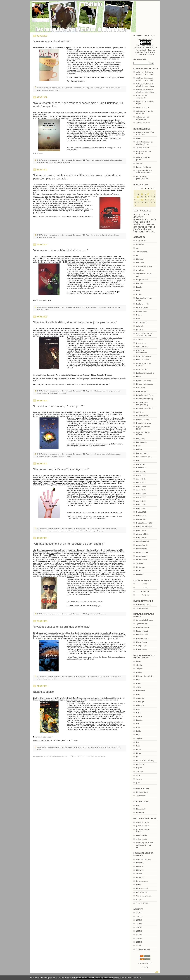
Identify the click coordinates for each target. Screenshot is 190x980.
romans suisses (142, 556)
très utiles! (140, 574)
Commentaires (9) (79, 307)
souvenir (53, 162)
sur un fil (139, 900)
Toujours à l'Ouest (143, 903)
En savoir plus (136, 978)
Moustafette (140, 764)
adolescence (141, 219)
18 (142, 200)
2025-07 (139, 927)
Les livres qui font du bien (145, 373)
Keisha (139, 731)
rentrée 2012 (141, 479)
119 (87, 756)
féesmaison (140, 878)
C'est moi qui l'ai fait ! (144, 605)
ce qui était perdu (96, 391)
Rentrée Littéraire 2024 (144, 523)
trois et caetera (95, 88)
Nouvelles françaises (144, 423)
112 (66, 756)
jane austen (41, 456)
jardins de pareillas (143, 826)
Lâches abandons (143, 360)
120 (90, 756)
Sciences (140, 563)
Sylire (138, 775)
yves (138, 783)
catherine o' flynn (108, 391)
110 (59, 756)
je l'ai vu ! (140, 330)
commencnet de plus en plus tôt (72, 531)
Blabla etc (140, 870)
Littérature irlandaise (143, 380)
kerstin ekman (111, 747)
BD (137, 255)
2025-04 (139, 939)
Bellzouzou (140, 866)
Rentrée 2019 (141, 505)
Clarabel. (41, 154)
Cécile (138, 687)
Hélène (139, 713)
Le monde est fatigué (144, 167)
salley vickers (105, 88)
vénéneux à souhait (43, 310)
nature (39, 750)
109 (56, 756)
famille (137, 224)
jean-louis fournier (143, 229)
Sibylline (139, 739)
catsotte (139, 874)
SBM (107, 444)
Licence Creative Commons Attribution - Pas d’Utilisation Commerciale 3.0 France (145, 52)
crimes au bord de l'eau (98, 747)
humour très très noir (113, 307)
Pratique (139, 449)
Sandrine (139, 772)
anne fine (145, 222)
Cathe (138, 683)
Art (137, 248)
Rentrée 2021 (141, 512)
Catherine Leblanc (143, 627)
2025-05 (139, 935)
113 (69, 756)
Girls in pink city (142, 839)
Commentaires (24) (79, 391)
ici (85, 81)
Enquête (139, 287)
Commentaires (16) (79, 614)
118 (84, 756)
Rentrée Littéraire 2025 (144, 527)
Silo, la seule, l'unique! (144, 896)
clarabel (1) (140, 698)
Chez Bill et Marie (142, 822)
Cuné (83, 516)
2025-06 (139, 931)
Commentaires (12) (79, 677)
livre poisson (141, 388)
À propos (145, 967)
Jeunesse (140, 339)
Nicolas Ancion (142, 642)
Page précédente (39, 756)
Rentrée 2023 (141, 519)
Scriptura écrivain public (145, 620)
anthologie (140, 244)
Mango (139, 753)
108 (53, 756)
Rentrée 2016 (141, 494)
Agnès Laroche (142, 624)
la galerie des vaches (144, 356)
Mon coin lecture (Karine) (145, 761)
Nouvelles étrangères (144, 419)
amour (137, 214)
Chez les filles (87, 513)
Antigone (139, 111)
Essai (138, 291)
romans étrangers (142, 541)
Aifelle (138, 78)
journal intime (141, 343)
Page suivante (100, 756)
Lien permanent (66, 88)
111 (63, 756)
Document (140, 283)
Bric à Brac (140, 263)
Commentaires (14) (79, 160)
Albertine (139, 665)
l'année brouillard (109, 160)
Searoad (139, 163)
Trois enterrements (143, 148)
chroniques (140, 270)
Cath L (139, 84)
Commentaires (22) (79, 454)
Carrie (147, 107)
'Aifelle (75, 516)
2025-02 (139, 946)
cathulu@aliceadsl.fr (145, 964)
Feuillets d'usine (142, 308)
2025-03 (139, 942)
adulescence (56, 531)
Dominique (140, 705)
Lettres (139, 377)
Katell (138, 724)
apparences (41, 90)
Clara (138, 695)
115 (75, 756)
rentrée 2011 (141, 475)
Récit (138, 461)
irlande (117, 235)
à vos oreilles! (141, 241)
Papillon (139, 768)
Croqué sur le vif (142, 280)
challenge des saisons (144, 266)
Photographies (141, 442)
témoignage (140, 567)
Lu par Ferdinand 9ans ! (145, 408)
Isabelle (139, 716)
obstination (60, 162)
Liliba (138, 805)
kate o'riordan (109, 235)
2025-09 (139, 920)
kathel (138, 728)
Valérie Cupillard (142, 608)
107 (50, 756)
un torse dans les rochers (109, 677)
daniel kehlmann (100, 614)
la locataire (93, 307)
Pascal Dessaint (142, 631)
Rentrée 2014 (141, 486)
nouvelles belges (142, 416)
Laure (138, 735)
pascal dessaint (142, 216)
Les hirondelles (142, 835)
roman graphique (142, 534)
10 (138, 197)
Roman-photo (141, 538)
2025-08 (139, 924)
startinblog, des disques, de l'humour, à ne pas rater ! (145, 845)
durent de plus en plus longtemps (93, 531)
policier (68, 456)
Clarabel (40, 301)
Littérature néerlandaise (145, 384)
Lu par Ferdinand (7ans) (145, 395)
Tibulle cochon (141, 796)
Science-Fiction (142, 560)
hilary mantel (102, 307)
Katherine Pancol (142, 638)
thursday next (116, 454)
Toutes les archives (143, 949)
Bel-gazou (140, 863)
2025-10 (139, 916)
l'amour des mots (142, 347)
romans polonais (142, 552)
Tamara (139, 779)
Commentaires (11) (79, 88)
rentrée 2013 (141, 483)
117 (81, 756)
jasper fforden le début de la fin (101, 454)
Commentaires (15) (79, 529)
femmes (150, 232)
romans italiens (142, 549)
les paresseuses (142, 881)
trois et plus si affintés (52, 90)
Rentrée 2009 (141, 468)
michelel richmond (97, 160)
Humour (139, 315)
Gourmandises (141, 311)
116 (78, 756)
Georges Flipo (141, 646)
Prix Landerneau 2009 (144, 457)
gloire (92, 614)
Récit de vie (140, 464)
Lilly (138, 742)
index (138, 319)
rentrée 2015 (141, 490)
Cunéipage (145, 595)
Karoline (139, 720)
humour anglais (116, 88)
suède (118, 747)
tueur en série (52, 679)
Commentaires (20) (79, 235)
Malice (139, 750)
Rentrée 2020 (141, 508)
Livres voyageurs (142, 391)
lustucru (139, 885)
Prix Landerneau (142, 453)
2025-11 (139, 913)
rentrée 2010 (141, 472)
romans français (142, 545)
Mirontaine (140, 813)
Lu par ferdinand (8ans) (145, 399)
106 (47, 756)
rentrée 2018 (141, 501)
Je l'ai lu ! (140, 326)
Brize (138, 680)
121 (93, 756)
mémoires (140, 412)
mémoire (67, 162)
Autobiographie (142, 252)
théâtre (139, 571)
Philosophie (140, 439)
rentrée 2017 (141, 497)
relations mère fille (49, 237)
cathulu (139, 72)
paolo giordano (95, 529)
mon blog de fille (142, 892)
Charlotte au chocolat (144, 859)
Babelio (139, 672)
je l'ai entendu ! (142, 322)
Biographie (140, 259)
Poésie (139, 446)
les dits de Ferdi (142, 369)
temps (48, 162)
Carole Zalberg (142, 649)
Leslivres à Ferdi (142, 792)
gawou (139, 709)
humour (139, 231)
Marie (138, 757)
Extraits (139, 294)
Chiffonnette (141, 691)
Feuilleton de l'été (142, 304)
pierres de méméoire (97, 235)
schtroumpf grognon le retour (145, 226)
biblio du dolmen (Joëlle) (145, 676)
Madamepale (145, 591)
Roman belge (141, 530)
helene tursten (95, 677)
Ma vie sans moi (142, 889)
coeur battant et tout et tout (57, 393)
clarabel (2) (140, 702)
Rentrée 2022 (141, 516)
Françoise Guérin (142, 635)
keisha (139, 90)
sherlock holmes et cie (52, 456)
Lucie (138, 746)
